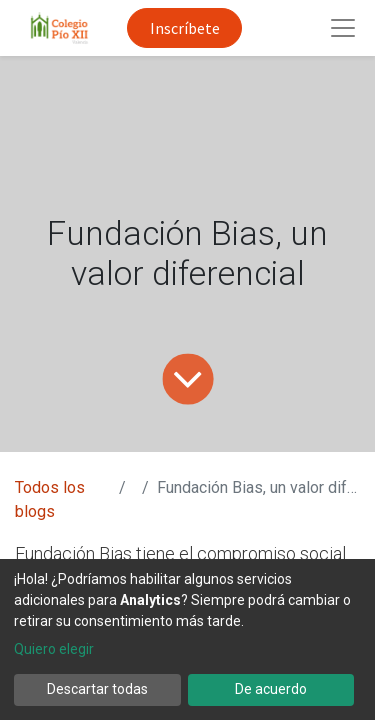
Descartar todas (97, 689)
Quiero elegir (54, 649)
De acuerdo (271, 689)
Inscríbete (185, 28)
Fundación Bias (73, 553)
